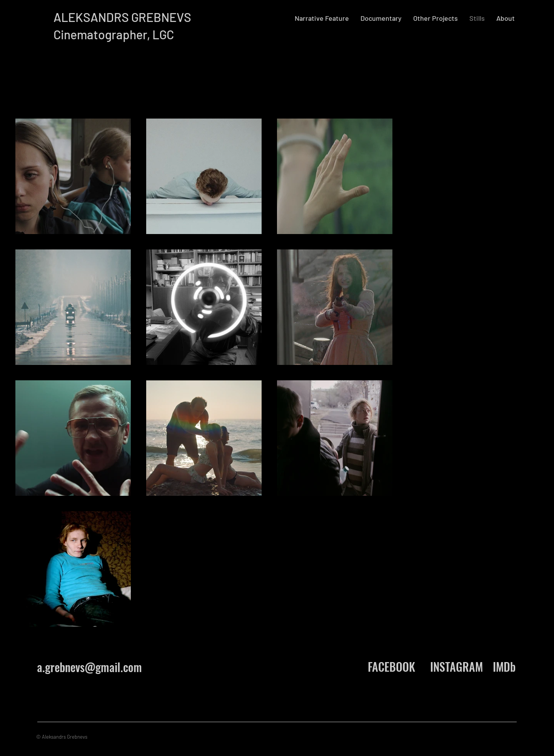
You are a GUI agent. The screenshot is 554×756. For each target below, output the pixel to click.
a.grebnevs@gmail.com (89, 667)
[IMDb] (504, 667)
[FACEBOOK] (391, 667)
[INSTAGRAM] (456, 667)
